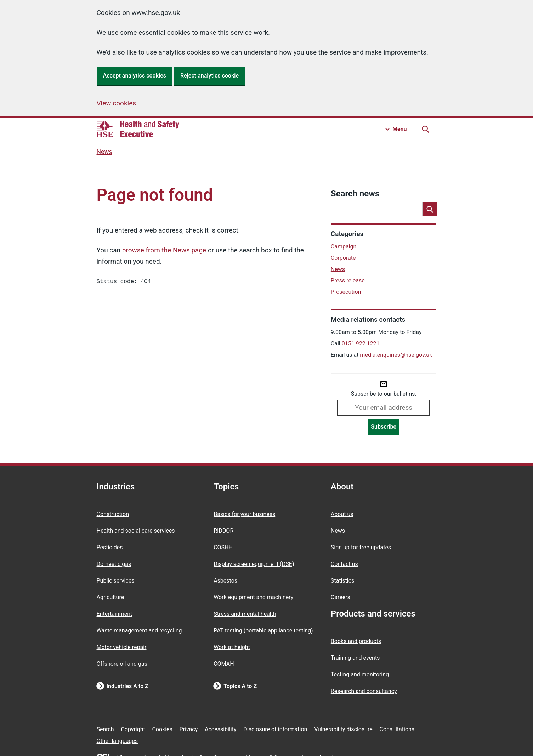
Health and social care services (136, 531)
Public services (116, 581)
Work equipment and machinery (253, 597)
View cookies (117, 103)
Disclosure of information (275, 729)
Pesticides (110, 547)
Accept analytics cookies (135, 76)
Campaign (344, 247)
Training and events (355, 658)
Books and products (356, 641)
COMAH (224, 664)
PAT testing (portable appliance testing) (263, 631)
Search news (355, 194)
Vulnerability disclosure (343, 729)
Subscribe (384, 427)
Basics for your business (244, 514)
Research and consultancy (364, 691)
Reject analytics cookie (209, 76)
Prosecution (346, 292)
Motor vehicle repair (122, 647)
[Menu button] (396, 129)
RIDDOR (223, 531)
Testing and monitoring (360, 674)
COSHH (223, 547)
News (104, 152)
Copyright (133, 729)
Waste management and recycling (139, 631)
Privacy (189, 729)
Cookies (162, 729)
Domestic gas (114, 564)
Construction (113, 514)
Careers (341, 597)
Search (105, 729)
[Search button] (425, 129)
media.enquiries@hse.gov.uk (396, 355)
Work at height (232, 647)
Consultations (397, 729)
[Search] (430, 209)
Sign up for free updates (361, 547)
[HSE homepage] (138, 129)
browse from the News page (164, 250)
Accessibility (221, 729)
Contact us (344, 564)
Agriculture (110, 597)
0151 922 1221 (361, 343)
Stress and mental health (245, 614)
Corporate (343, 258)
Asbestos (225, 581)
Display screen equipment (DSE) (254, 564)
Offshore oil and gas (122, 664)
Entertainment (115, 614)
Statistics (343, 581)
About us (342, 514)
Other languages (117, 741)
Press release (348, 280)
